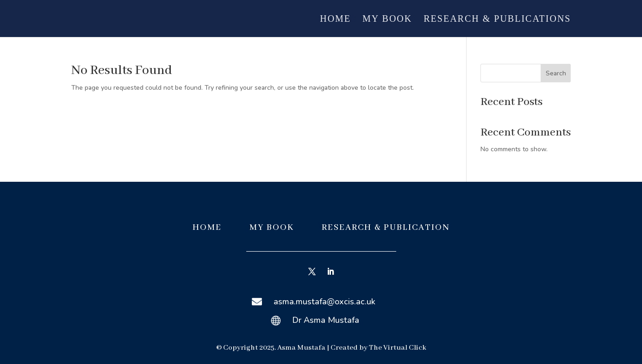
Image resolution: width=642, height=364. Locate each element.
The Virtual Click (398, 348)
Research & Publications (497, 19)
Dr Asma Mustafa (326, 320)
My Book (387, 19)
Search (556, 73)
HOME (207, 228)
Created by (350, 348)
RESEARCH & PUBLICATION (386, 228)
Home (335, 19)
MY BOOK (273, 228)
